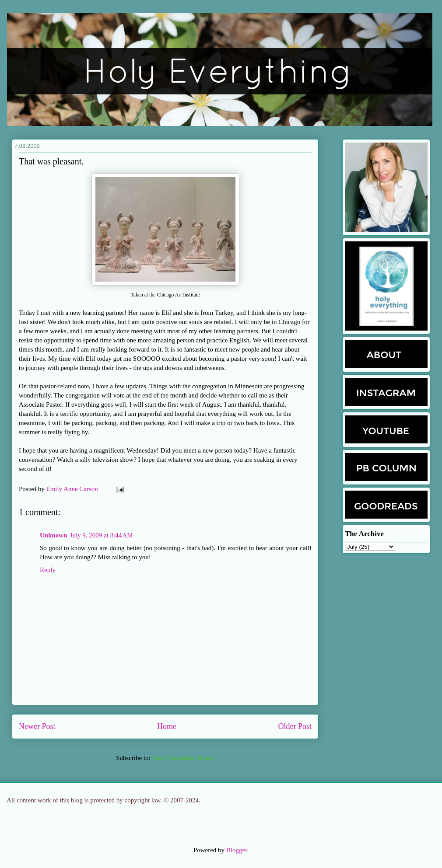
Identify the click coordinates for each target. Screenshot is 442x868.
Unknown (54, 535)
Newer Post (37, 726)
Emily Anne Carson (73, 489)
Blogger (237, 850)
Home (167, 726)
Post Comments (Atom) (183, 758)
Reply (48, 570)
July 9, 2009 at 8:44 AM (102, 535)
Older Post (295, 726)
